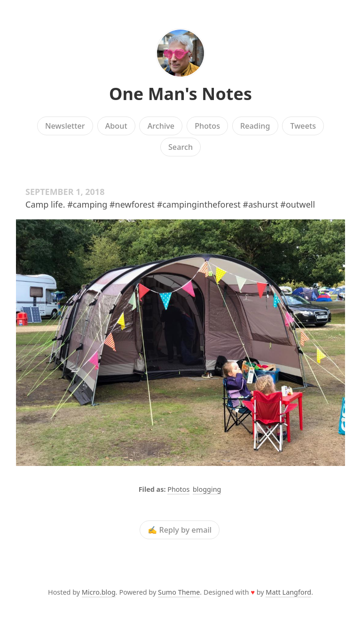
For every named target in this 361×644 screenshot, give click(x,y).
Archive (161, 126)
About (116, 126)
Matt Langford (288, 592)
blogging (207, 489)
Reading (255, 126)
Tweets (303, 126)
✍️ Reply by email (180, 530)
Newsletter (65, 126)
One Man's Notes (180, 94)
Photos (207, 126)
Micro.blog (99, 592)
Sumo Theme (179, 592)
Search (180, 147)
